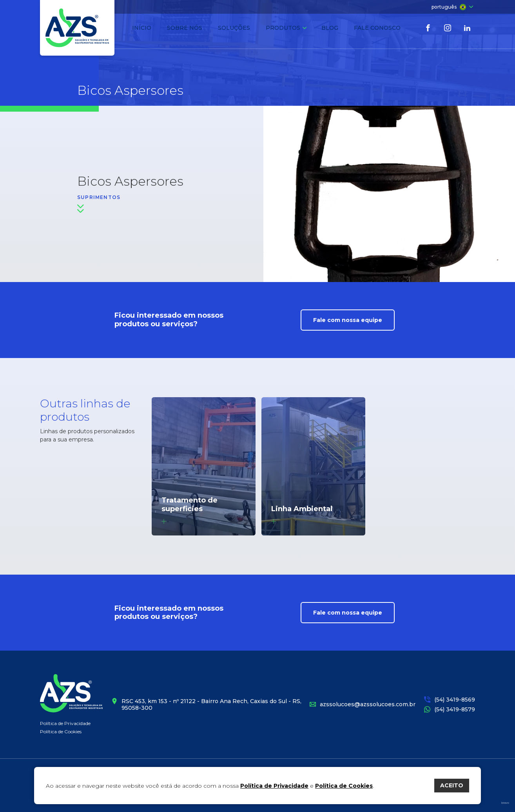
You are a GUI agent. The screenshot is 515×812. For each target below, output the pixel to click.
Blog (330, 28)
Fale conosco (377, 28)
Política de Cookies (61, 732)
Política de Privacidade (65, 723)
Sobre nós (185, 28)
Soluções (234, 28)
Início (142, 28)
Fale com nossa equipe (348, 320)
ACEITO (452, 785)
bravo (505, 803)
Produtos (286, 28)
